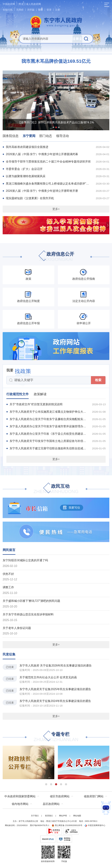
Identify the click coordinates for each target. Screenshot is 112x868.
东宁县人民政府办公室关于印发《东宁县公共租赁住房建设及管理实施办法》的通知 (49, 434)
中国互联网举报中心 (95, 825)
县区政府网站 (51, 804)
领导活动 (62, 136)
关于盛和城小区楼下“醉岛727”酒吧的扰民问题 (31, 601)
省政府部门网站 (94, 796)
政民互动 (56, 489)
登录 (49, 10)
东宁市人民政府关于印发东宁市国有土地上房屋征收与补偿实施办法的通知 (49, 441)
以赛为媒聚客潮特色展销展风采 (26, 176)
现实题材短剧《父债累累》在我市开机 (30, 198)
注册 (58, 10)
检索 (98, 380)
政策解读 (40, 394)
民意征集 (9, 654)
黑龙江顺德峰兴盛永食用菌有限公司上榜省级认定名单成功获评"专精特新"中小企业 (49, 184)
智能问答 (8, 10)
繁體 (41, 10)
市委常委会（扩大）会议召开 (24, 169)
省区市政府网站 (60, 796)
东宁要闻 (29, 136)
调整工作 (8, 587)
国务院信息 (11, 136)
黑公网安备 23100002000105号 (67, 825)
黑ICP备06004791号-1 (40, 825)
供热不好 (8, 574)
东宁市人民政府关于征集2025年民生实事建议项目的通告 (55, 689)
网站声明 (63, 816)
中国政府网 (9, 4)
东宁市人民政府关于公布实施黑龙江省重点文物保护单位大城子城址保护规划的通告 (49, 412)
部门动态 (46, 136)
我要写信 (71, 508)
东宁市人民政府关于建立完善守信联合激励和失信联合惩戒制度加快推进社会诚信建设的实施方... (49, 448)
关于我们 (35, 816)
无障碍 (20, 10)
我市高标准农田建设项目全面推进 (27, 147)
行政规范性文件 (18, 394)
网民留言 (9, 550)
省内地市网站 (20, 804)
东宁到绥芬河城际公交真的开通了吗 (25, 560)
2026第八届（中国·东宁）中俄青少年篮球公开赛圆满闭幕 (42, 154)
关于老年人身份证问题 (17, 628)
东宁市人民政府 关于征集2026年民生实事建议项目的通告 (56, 666)
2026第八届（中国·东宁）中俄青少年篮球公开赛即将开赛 (42, 191)
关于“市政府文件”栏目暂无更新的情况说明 (36, 404)
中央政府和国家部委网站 (20, 796)
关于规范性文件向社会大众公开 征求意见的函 (48, 677)
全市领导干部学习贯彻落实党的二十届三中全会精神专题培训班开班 (48, 162)
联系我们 (49, 816)
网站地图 (77, 816)
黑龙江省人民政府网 (30, 4)
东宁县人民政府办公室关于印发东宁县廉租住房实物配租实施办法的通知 (49, 419)
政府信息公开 (56, 257)
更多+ (56, 209)
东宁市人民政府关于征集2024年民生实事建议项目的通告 (55, 701)
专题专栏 (56, 737)
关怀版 (31, 10)
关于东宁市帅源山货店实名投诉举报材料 (28, 614)
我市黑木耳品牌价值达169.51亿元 (56, 61)
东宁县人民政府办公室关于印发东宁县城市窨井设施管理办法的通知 (49, 426)
